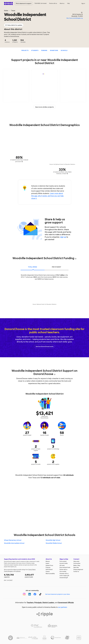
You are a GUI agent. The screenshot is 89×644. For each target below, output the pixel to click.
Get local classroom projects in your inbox (58, 594)
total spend (33, 267)
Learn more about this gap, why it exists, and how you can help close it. (47, 196)
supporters (13, 576)
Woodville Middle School (54, 543)
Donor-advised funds (65, 567)
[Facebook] (35, 594)
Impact (47, 563)
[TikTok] (40, 594)
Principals (38, 603)
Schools (64, 50)
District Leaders (48, 603)
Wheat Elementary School (13, 540)
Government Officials (66, 603)
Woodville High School (53, 540)
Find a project (63, 561)
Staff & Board (49, 569)
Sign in (83, 3)
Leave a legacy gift (64, 576)
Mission (48, 561)
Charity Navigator (8, 571)
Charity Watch (32, 570)
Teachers (30, 603)
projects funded (34, 576)
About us (62, 3)
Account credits (64, 563)
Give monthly (63, 571)
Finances (48, 567)
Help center (76, 561)
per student (56, 267)
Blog (79, 565)
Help (68, 3)
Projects (25, 50)
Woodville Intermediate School (14, 543)
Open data (76, 567)
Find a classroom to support (24, 3)
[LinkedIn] (30, 594)
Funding (44, 50)
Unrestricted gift (64, 578)
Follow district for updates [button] (14, 25)
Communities (77, 563)
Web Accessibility (50, 574)
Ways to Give (64, 559)
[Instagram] (24, 594)
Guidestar (18, 571)
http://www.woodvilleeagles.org (75, 18)
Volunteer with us (64, 574)
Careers (48, 571)
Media (75, 565)
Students (35, 50)
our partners (63, 607)
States (6, 11)
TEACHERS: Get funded (40, 3)
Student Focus (49, 565)
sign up (63, 237)
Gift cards (62, 565)
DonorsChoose (8, 3)
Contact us (76, 571)
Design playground (78, 569)
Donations (54, 50)
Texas (13, 11)
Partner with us (53, 3)
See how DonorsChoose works (45, 346)
